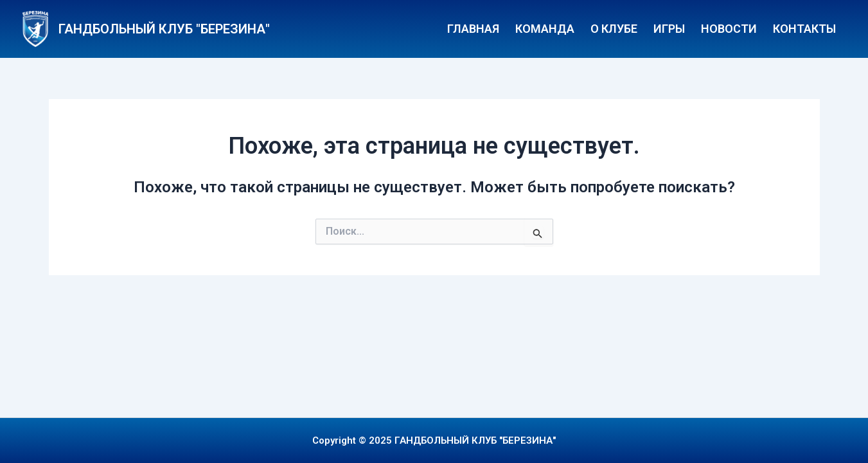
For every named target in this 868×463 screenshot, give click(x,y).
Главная (473, 29)
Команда (545, 29)
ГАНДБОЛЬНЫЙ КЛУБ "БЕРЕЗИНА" (164, 29)
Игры (669, 29)
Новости (729, 29)
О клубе (614, 29)
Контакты (804, 29)
